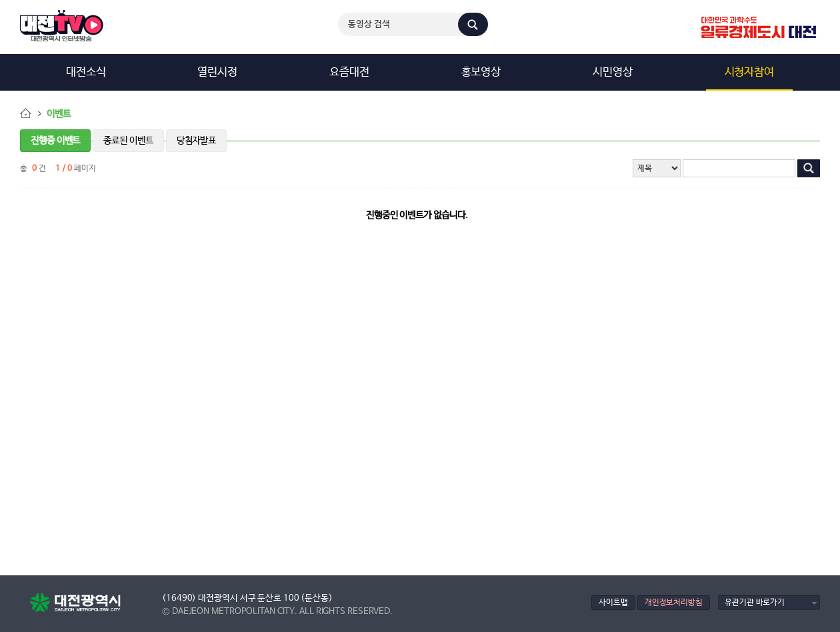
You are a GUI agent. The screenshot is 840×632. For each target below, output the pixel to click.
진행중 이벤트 (55, 141)
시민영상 (613, 72)
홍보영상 (481, 72)
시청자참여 (750, 72)
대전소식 (86, 72)
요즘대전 (349, 72)
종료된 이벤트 (128, 141)
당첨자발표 (197, 141)
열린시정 (217, 72)
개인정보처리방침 (674, 602)
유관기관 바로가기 (755, 602)
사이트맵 (613, 602)
